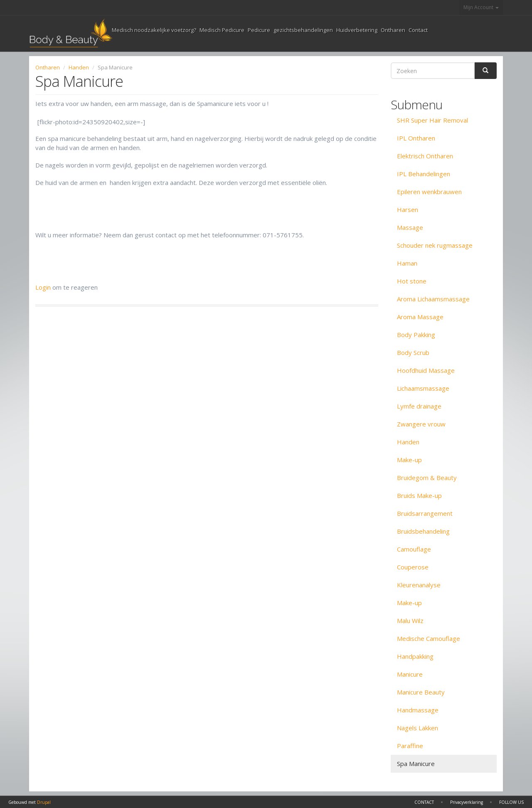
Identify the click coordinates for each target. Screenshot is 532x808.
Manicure (410, 674)
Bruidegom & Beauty (427, 478)
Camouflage (414, 549)
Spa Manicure (416, 764)
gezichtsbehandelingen (303, 30)
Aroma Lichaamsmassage (433, 299)
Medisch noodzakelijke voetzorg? (154, 30)
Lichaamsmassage (423, 388)
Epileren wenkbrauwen (429, 192)
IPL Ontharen (416, 138)
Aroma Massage (420, 317)
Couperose (413, 567)
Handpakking (415, 656)
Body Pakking (416, 335)
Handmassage (418, 710)
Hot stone (412, 281)
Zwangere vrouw (421, 424)
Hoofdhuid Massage (426, 370)
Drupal (44, 802)
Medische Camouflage (429, 638)
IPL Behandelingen (424, 174)
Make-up (409, 460)
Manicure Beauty (421, 692)
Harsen (408, 209)
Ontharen (393, 30)
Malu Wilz (410, 621)
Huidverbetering (357, 30)
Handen (79, 67)
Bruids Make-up (419, 495)
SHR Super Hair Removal (432, 120)
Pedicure (259, 30)
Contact (418, 30)
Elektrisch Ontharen (425, 156)
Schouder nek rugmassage (435, 245)
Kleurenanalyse (419, 585)
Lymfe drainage (419, 406)
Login (43, 287)
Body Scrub (413, 352)
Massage (410, 227)
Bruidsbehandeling (423, 531)
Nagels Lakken (417, 728)
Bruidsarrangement (425, 513)
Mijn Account (481, 7)
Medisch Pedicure (222, 30)
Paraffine (410, 746)
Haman (407, 263)
